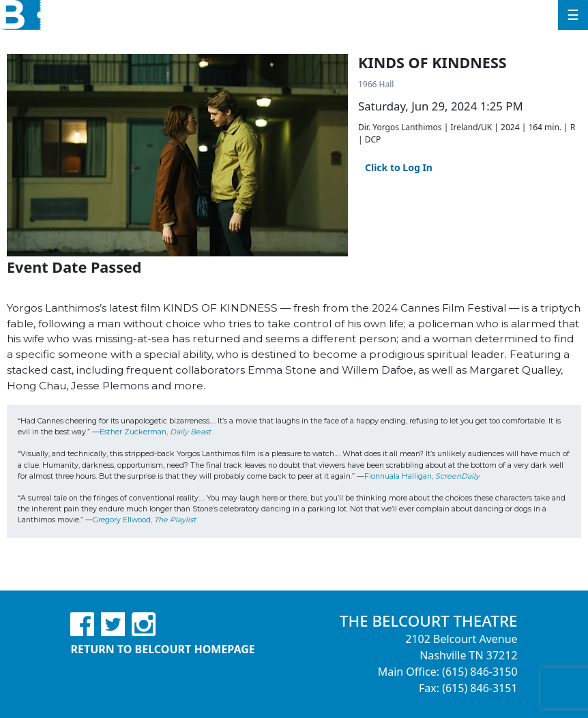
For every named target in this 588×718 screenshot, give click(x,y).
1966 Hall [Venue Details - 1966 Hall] (376, 84)
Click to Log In (399, 167)
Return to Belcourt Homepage (162, 649)
